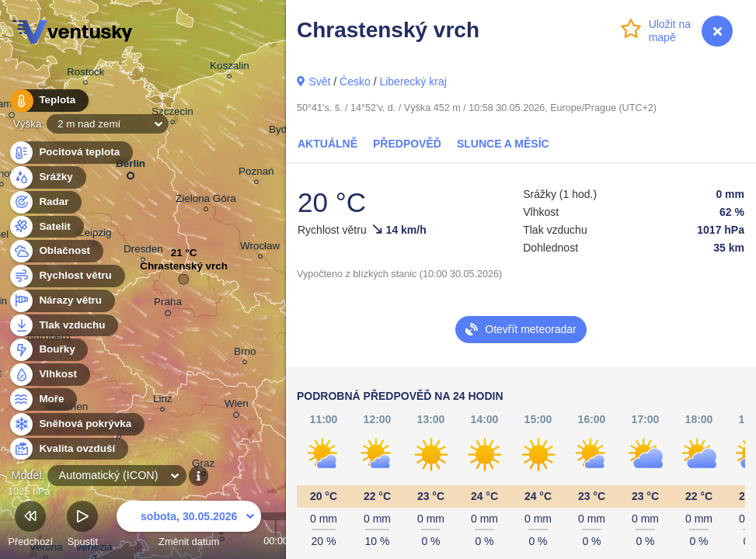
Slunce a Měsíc (503, 144)
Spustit (82, 526)
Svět (319, 82)
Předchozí (30, 526)
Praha (168, 304)
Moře (43, 399)
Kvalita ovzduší (68, 449)
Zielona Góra (206, 201)
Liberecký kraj (413, 82)
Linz (163, 401)
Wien (237, 406)
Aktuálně (327, 144)
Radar (45, 202)
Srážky (47, 177)
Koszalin (230, 68)
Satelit (46, 227)
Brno (245, 354)
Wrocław (260, 248)
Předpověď (407, 144)
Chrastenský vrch (184, 270)
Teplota (48, 101)
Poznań (256, 174)
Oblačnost (56, 251)
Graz (203, 465)
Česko (355, 82)
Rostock (86, 74)
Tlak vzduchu (63, 326)
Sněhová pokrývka (76, 424)
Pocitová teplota (70, 153)
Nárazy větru (61, 301)
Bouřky (48, 350)
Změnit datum (189, 526)
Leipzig (95, 235)
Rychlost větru (66, 276)
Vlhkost (49, 375)
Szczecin (172, 114)
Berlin (131, 167)
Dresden (143, 251)
